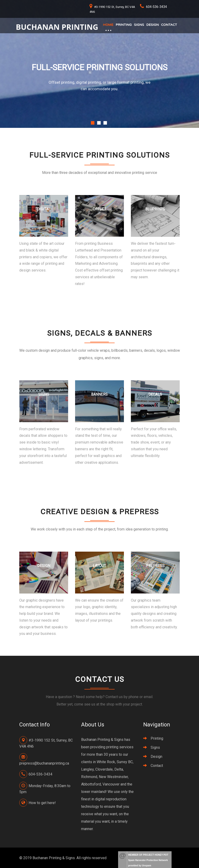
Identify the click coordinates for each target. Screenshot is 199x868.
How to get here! (42, 803)
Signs (139, 25)
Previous (94, 119)
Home (108, 25)
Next (176, 119)
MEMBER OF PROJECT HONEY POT (148, 855)
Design (153, 25)
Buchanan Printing (57, 27)
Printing (124, 25)
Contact (169, 25)
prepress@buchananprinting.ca (44, 763)
